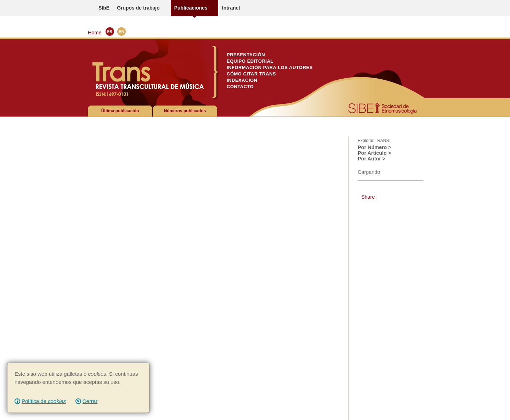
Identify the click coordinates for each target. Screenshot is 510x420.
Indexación (242, 80)
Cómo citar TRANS (251, 74)
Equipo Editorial (250, 61)
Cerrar (90, 401)
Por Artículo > (374, 153)
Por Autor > (372, 159)
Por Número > (375, 147)
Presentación (246, 55)
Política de (44, 401)
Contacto (240, 87)
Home (95, 33)
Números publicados (185, 111)
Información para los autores (270, 67)
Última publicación (120, 111)
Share (368, 197)
